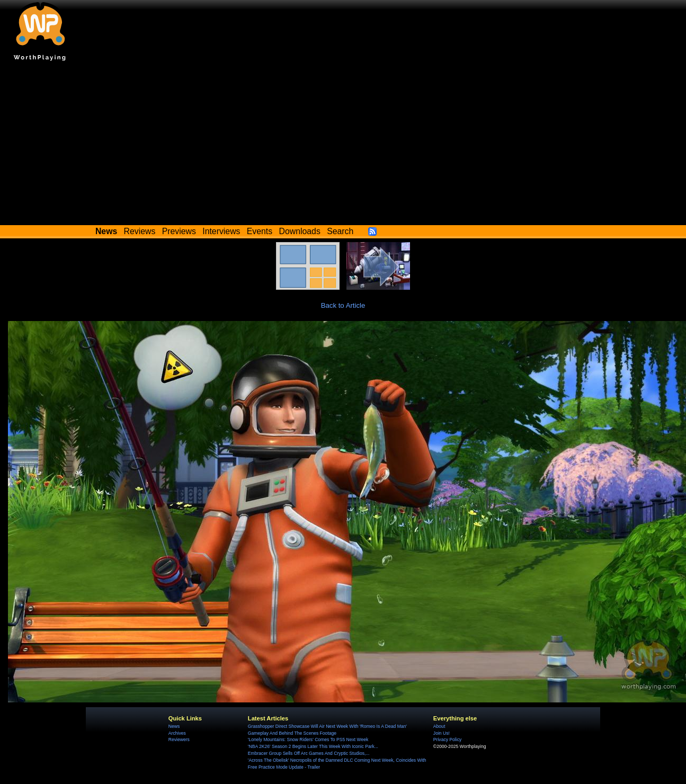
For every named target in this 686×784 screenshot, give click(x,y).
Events (260, 231)
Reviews (140, 231)
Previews (179, 231)
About (439, 726)
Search (340, 231)
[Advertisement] (343, 146)
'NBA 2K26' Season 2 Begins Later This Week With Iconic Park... (313, 746)
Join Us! (442, 733)
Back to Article (343, 305)
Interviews (221, 231)
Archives (177, 733)
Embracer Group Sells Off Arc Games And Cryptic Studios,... (309, 753)
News (174, 726)
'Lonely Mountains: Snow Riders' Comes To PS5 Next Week (308, 740)
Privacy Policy (447, 740)
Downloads (300, 231)
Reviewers (179, 740)
